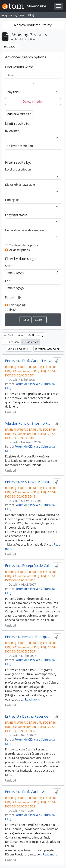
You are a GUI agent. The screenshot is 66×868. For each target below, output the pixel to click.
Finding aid (12, 200)
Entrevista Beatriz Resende (27, 716)
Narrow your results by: (33, 25)
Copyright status (16, 215)
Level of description (18, 169)
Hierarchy (36, 335)
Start (8, 266)
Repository (12, 131)
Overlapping (17, 305)
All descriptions (20, 250)
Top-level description (19, 146)
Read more (32, 699)
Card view (11, 342)
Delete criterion (33, 101)
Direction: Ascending (48, 349)
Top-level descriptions (24, 245)
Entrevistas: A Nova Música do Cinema (28, 482)
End (8, 281)
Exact (13, 310)
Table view (30, 342)
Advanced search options (26, 57)
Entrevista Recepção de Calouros (28, 566)
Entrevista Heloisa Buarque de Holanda (28, 637)
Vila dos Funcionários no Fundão (28, 423)
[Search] (33, 75)
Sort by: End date (18, 349)
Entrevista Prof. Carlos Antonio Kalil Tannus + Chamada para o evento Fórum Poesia (28, 792)
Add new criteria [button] (18, 114)
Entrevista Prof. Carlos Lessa (28, 361)
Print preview (13, 335)
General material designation (24, 230)
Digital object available (20, 185)
